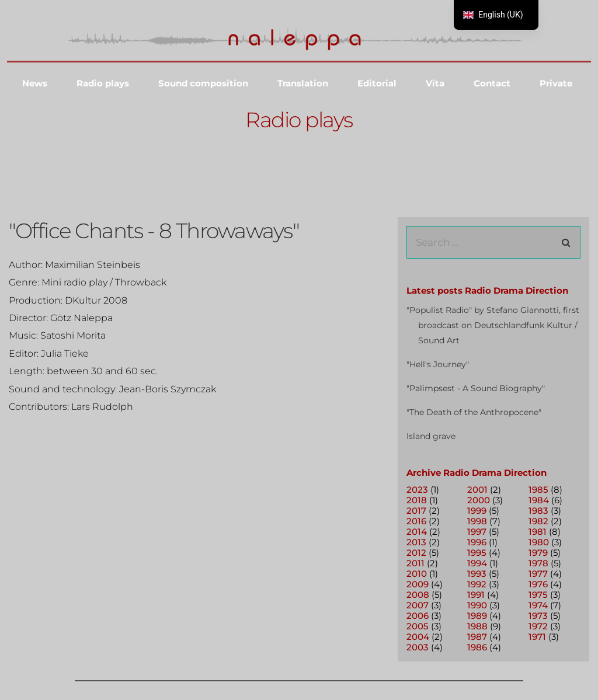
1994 (477, 563)
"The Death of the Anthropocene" (474, 412)
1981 (538, 532)
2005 (418, 626)
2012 (416, 553)
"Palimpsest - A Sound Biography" (476, 388)
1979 (538, 553)
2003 (418, 647)
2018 (417, 500)
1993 (477, 574)
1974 (538, 605)
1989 (477, 616)
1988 (477, 626)
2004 (418, 637)
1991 (476, 595)
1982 (538, 521)
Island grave (431, 436)
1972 (538, 626)
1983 (538, 511)
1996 (477, 542)
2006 (418, 616)
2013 (416, 542)
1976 (538, 584)
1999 (477, 511)
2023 (417, 490)
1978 (538, 563)
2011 (416, 563)
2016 (416, 521)
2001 (477, 490)
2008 (418, 595)
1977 (538, 574)
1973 (538, 616)
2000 (479, 500)
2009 (418, 584)
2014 (417, 532)
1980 (539, 542)
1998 (477, 521)
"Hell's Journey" (438, 364)
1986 (477, 647)
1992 (477, 584)
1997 (477, 532)
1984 (539, 500)
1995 (477, 553)
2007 (418, 605)
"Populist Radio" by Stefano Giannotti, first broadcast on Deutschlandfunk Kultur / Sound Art (493, 325)
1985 (538, 490)
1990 (477, 605)
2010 (417, 574)
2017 (416, 511)
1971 (537, 637)
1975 (538, 595)
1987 (477, 637)
